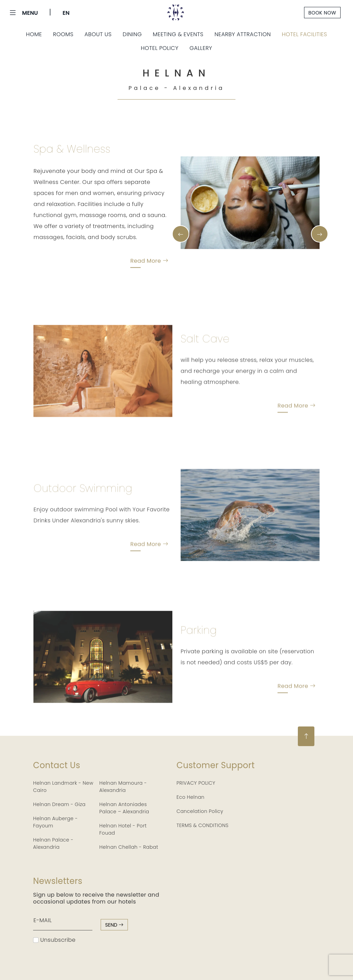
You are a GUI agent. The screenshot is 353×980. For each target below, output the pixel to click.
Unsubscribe (54, 940)
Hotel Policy (160, 48)
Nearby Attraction (243, 34)
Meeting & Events (178, 34)
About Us (98, 34)
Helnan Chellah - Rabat (129, 847)
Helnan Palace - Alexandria (53, 843)
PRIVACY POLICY (196, 783)
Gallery (201, 48)
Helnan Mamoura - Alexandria (123, 787)
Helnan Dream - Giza (59, 804)
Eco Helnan (190, 797)
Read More (149, 265)
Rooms (63, 34)
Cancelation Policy (200, 811)
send (114, 925)
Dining (132, 34)
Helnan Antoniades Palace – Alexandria (124, 808)
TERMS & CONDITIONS (203, 825)
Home (34, 34)
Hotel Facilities (305, 34)
